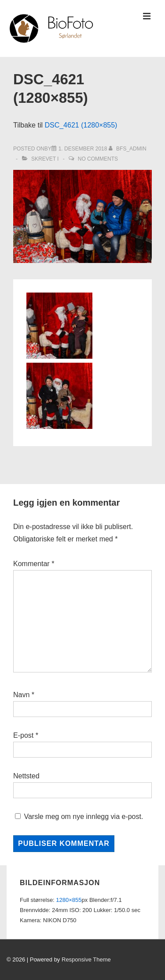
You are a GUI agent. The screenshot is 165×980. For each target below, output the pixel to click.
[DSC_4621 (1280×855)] (83, 149)
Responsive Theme (86, 959)
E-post (23, 735)
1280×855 (69, 900)
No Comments (98, 159)
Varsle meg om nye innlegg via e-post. (83, 817)
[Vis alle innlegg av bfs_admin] (128, 149)
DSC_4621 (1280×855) (81, 125)
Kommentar (34, 564)
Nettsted (26, 776)
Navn (21, 695)
